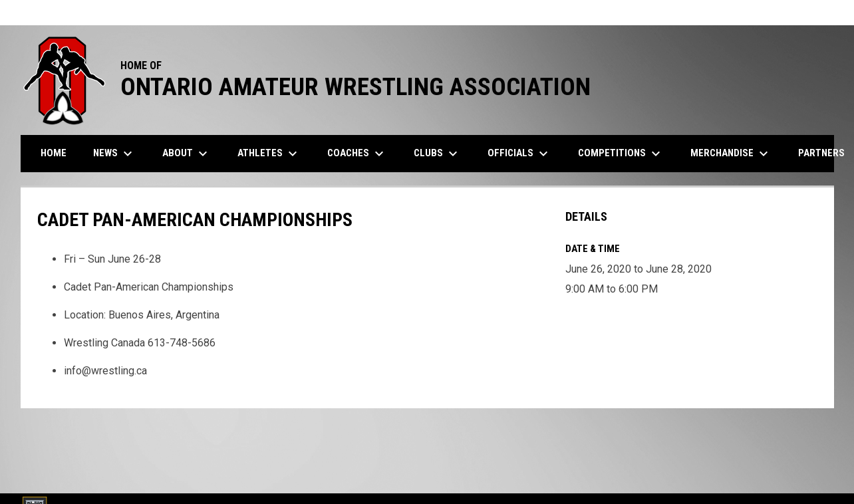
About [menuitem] (187, 154)
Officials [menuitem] (519, 154)
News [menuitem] (114, 154)
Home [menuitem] (54, 153)
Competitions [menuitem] (621, 154)
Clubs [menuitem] (437, 154)
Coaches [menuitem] (357, 154)
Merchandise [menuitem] (731, 154)
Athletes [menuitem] (269, 154)
